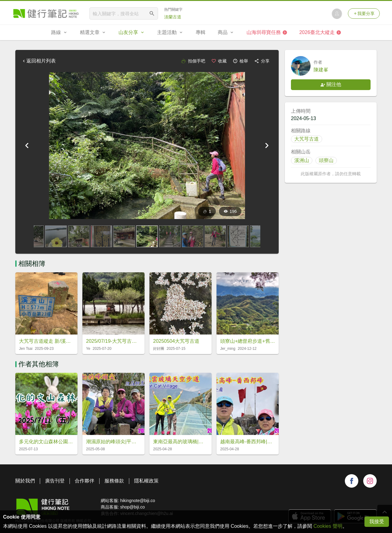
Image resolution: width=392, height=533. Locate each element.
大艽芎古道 (307, 139)
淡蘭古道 (173, 17)
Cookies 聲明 (328, 526)
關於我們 (25, 481)
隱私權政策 (146, 481)
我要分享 (364, 13)
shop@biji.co (132, 507)
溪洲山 (302, 160)
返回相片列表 (39, 61)
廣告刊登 (55, 481)
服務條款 (114, 481)
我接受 (377, 522)
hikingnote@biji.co (138, 501)
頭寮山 (326, 160)
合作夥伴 (85, 481)
